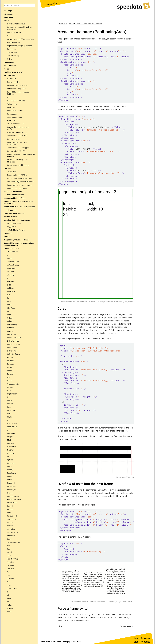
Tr (8, 582)
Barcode (10, 282)
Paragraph (11, 483)
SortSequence (12, 533)
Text (9, 575)
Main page (63, 23)
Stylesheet (11, 536)
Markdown (11, 107)
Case (9, 301)
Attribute (11, 275)
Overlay (10, 470)
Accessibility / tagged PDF (17, 136)
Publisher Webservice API (14, 72)
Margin (10, 437)
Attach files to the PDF (16, 124)
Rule (9, 513)
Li (8, 420)
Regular (10, 509)
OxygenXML (12, 227)
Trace (9, 585)
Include (10, 404)
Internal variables (10, 217)
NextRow (11, 450)
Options (10, 460)
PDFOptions (12, 486)
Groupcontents (13, 384)
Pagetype (11, 476)
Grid (9, 36)
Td (8, 572)
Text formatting (13, 56)
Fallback (10, 361)
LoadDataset (12, 424)
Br (8, 298)
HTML (10, 97)
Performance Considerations (18, 165)
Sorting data (12, 114)
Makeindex (11, 434)
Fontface (11, 364)
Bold (9, 285)
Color (9, 315)
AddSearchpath (13, 262)
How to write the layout (16, 24)
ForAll (9, 367)
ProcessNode (12, 503)
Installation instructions (13, 192)
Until (9, 599)
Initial (9, 407)
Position (10, 493)
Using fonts (12, 49)
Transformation (13, 589)
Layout (10, 417)
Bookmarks (12, 79)
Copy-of (10, 331)
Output (10, 466)
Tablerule (11, 569)
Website (146, 642)
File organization (14, 43)
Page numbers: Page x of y (17, 188)
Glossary (7, 237)
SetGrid (10, 526)
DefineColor (12, 334)
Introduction (8, 14)
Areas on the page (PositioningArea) (21, 39)
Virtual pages (12, 104)
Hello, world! (8, 17)
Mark (9, 440)
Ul (8, 595)
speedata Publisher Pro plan (15, 230)
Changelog (8, 233)
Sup (9, 549)
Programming (9, 62)
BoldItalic (11, 288)
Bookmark (11, 291)
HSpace (10, 387)
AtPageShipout (13, 268)
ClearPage (11, 308)
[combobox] (19, 5)
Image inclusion (10, 66)
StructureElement (14, 542)
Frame (10, 371)
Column (10, 318)
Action (10, 259)
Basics (6, 21)
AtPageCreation (13, 265)
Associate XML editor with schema (17, 220)
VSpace (10, 608)
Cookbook (7, 168)
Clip (9, 311)
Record (10, 506)
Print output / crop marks (17, 89)
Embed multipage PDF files (17, 175)
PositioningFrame (14, 499)
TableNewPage (13, 559)
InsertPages (12, 410)
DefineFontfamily (14, 344)
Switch (10, 552)
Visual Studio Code (14, 223)
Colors (10, 59)
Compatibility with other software (16, 240)
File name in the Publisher (14, 195)
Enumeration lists (14, 82)
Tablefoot (11, 562)
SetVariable (12, 529)
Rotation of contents (15, 111)
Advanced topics (10, 75)
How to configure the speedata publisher (19, 207)
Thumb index (12, 172)
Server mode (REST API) (16, 151)
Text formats (12, 52)
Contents (11, 328)
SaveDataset (12, 516)
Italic (9, 414)
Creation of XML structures (17, 85)
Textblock (11, 579)
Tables (6, 69)
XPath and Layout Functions (14, 214)
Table (9, 556)
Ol (8, 457)
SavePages (11, 519)
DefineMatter (12, 351)
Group (10, 381)
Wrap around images (15, 117)
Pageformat (12, 473)
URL (9, 602)
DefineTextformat (14, 354)
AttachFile (11, 272)
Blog (136, 642)
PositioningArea (13, 496)
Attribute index (13, 252)
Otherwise (11, 463)
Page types (11, 121)
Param (10, 480)
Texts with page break (105, 493)
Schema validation (14, 139)
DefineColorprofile (14, 338)
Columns (11, 321)
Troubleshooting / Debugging (18, 148)
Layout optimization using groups (20, 178)
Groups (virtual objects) (16, 101)
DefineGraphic (13, 348)
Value (9, 605)
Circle (9, 305)
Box (9, 295)
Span (9, 539)
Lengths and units (11, 210)
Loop (9, 430)
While (9, 612)
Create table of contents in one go (20, 185)
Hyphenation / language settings (20, 46)
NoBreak (11, 453)
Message (11, 443)
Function (11, 374)
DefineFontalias (13, 341)
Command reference (12, 249)
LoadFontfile (12, 427)
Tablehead (11, 565)
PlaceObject (12, 490)
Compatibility (12, 325)
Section (10, 523)
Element (10, 358)
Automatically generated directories (21, 182)
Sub (9, 546)
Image (10, 400)
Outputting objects (14, 33)
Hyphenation (12, 394)
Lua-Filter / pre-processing (17, 133)
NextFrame (11, 447)
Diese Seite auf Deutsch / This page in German (61, 642)
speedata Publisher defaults (15, 198)
